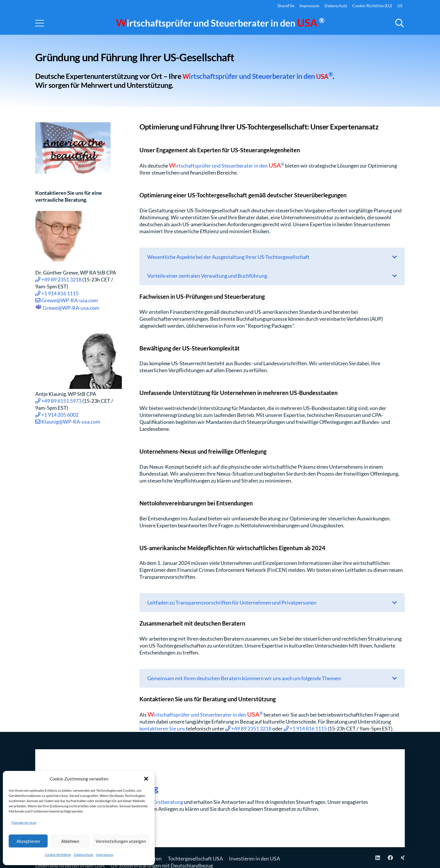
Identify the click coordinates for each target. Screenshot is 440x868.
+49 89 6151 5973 (58, 401)
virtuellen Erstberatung (157, 802)
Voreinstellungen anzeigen (121, 841)
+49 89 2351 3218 (58, 279)
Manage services (24, 822)
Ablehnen (70, 841)
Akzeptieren (28, 841)
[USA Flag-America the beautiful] (80, 148)
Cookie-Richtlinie (58, 855)
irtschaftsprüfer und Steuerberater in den (220, 23)
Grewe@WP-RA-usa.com (67, 300)
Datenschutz (84, 855)
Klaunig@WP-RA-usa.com (68, 422)
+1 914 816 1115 (57, 293)
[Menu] (40, 23)
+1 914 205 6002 (57, 415)
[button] (146, 779)
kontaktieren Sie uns (162, 728)
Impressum (105, 855)
